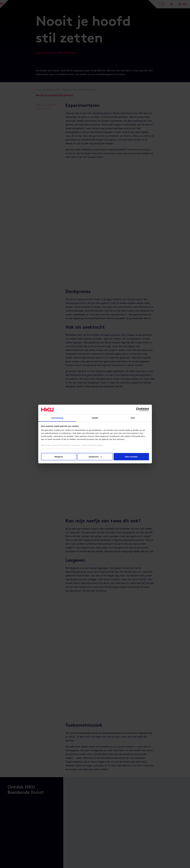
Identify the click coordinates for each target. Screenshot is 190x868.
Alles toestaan (131, 457)
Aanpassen (95, 457)
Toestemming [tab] (57, 418)
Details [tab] (95, 418)
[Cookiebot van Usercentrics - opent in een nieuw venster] (138, 410)
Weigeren (59, 457)
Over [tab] (133, 418)
